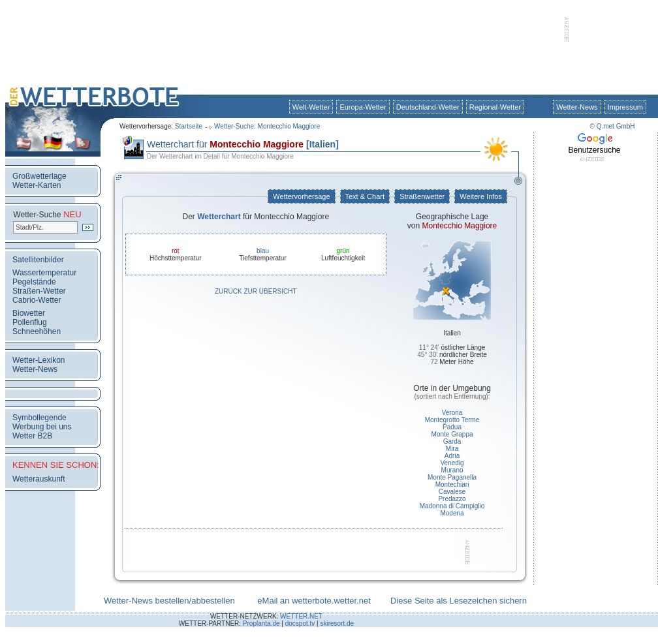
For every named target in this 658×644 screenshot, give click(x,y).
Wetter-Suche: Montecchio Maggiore (267, 126)
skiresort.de (337, 623)
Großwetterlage (39, 176)
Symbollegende (39, 418)
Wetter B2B (32, 436)
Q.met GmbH (616, 126)
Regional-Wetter (495, 107)
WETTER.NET (301, 616)
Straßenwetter (422, 196)
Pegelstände (34, 282)
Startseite (189, 126)
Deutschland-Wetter (428, 107)
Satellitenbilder (38, 260)
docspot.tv (300, 623)
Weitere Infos (481, 196)
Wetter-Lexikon (39, 360)
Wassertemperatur (44, 273)
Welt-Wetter (311, 107)
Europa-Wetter (363, 107)
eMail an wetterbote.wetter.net (314, 601)
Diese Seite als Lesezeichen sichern (459, 601)
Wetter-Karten (37, 185)
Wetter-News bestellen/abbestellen (169, 601)
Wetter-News (577, 107)
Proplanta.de (261, 623)
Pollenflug (30, 322)
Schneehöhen (37, 331)
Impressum (625, 107)
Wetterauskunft (39, 479)
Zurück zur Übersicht (256, 291)
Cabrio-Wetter (37, 300)
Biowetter (29, 313)
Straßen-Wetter (39, 291)
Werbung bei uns (42, 427)
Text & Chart (365, 196)
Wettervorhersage (301, 196)
